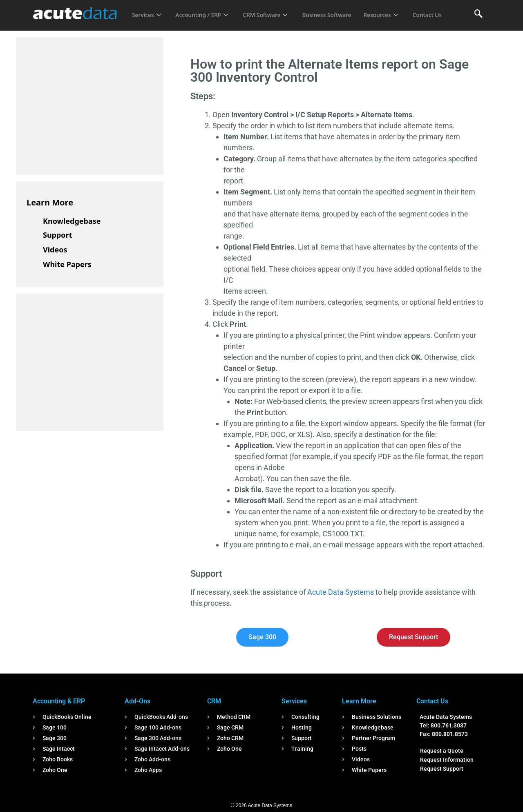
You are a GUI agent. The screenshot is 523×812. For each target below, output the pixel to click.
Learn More (50, 202)
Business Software (339, 10)
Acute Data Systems (341, 592)
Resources (396, 10)
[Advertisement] (88, 105)
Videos (55, 250)
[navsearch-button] (478, 14)
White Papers (67, 264)
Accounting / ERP (206, 10)
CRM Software (273, 10)
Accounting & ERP (59, 701)
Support (57, 235)
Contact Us (148, 21)
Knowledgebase (72, 221)
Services (147, 10)
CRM (214, 701)
